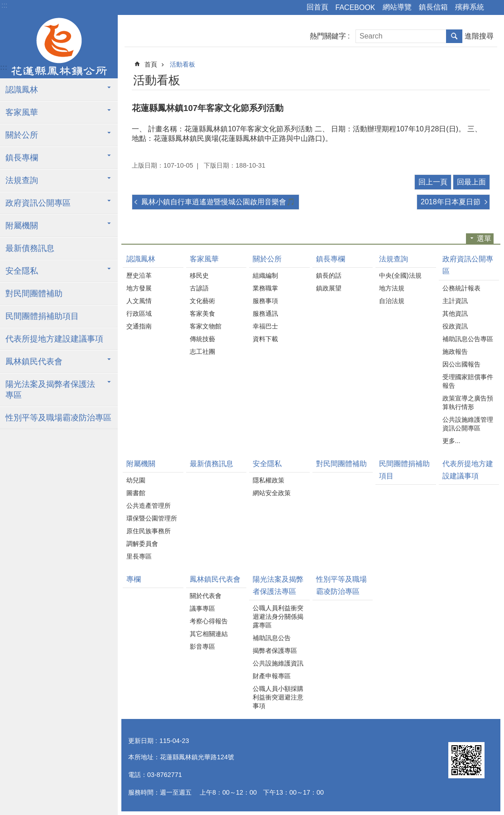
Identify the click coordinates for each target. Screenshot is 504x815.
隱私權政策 (269, 480)
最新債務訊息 (30, 248)
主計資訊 (455, 301)
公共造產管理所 (149, 506)
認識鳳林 (22, 90)
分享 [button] (485, 79)
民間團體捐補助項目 (42, 316)
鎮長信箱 (433, 7)
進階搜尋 (479, 36)
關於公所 (22, 135)
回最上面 (471, 182)
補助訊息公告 (272, 638)
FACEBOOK (355, 7)
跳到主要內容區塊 (5, 5)
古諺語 (199, 288)
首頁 (151, 64)
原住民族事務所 (149, 531)
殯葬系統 (470, 7)
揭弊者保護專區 (275, 651)
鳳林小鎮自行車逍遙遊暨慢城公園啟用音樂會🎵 (218, 202)
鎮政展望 (329, 288)
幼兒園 (136, 480)
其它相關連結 (209, 634)
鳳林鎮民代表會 (34, 362)
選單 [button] (484, 239)
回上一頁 (433, 182)
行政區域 (139, 313)
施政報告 (455, 352)
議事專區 (202, 608)
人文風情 (139, 301)
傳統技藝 (202, 339)
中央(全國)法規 (400, 275)
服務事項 (265, 301)
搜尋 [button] (454, 36)
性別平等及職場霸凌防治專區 (58, 418)
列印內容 (460, 79)
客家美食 (202, 313)
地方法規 (392, 288)
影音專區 (202, 646)
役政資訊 (455, 326)
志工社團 (202, 352)
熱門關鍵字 (328, 36)
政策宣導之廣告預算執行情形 (468, 403)
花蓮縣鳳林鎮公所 (59, 47)
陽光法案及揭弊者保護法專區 (50, 390)
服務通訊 (265, 313)
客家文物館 (206, 326)
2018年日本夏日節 (451, 202)
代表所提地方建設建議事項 (54, 339)
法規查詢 (22, 180)
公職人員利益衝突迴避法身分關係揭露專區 (278, 617)
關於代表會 (206, 596)
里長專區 (139, 556)
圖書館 (136, 493)
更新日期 (141, 741)
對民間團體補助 (34, 294)
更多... (451, 441)
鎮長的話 (329, 275)
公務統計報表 (461, 288)
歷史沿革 (139, 275)
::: (4, 5)
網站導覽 (397, 7)
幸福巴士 (265, 326)
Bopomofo (472, 79)
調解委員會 (142, 544)
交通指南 (139, 326)
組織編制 (265, 275)
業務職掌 (265, 288)
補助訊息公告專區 (468, 339)
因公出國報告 (461, 364)
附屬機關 (22, 226)
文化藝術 (202, 301)
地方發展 (139, 288)
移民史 (199, 275)
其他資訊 (455, 313)
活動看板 (182, 64)
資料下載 (265, 339)
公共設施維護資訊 (278, 663)
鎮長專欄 (22, 158)
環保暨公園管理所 (152, 518)
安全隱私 (22, 271)
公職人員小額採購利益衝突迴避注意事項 (278, 697)
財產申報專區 (272, 676)
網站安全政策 (272, 493)
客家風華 (22, 112)
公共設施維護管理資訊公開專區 (468, 424)
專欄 (134, 579)
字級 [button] (495, 8)
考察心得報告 (209, 621)
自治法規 (392, 301)
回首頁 (317, 7)
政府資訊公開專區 (38, 203)
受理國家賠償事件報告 (468, 381)
